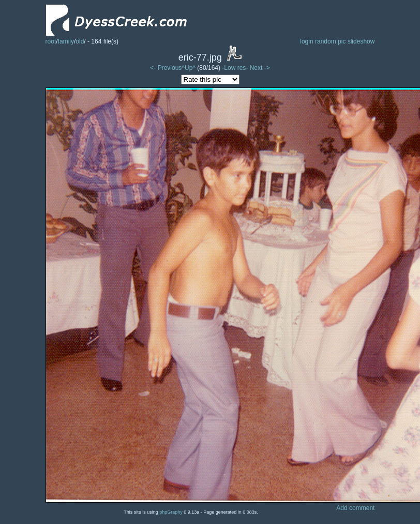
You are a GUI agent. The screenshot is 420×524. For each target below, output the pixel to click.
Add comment (355, 508)
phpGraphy (171, 512)
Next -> (260, 68)
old (80, 41)
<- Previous (166, 68)
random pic (330, 41)
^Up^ (189, 68)
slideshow (361, 41)
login (306, 41)
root (51, 41)
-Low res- (236, 68)
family (66, 41)
